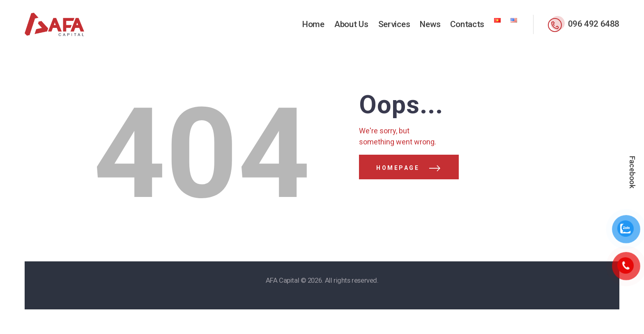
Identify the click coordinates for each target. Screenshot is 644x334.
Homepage (398, 168)
